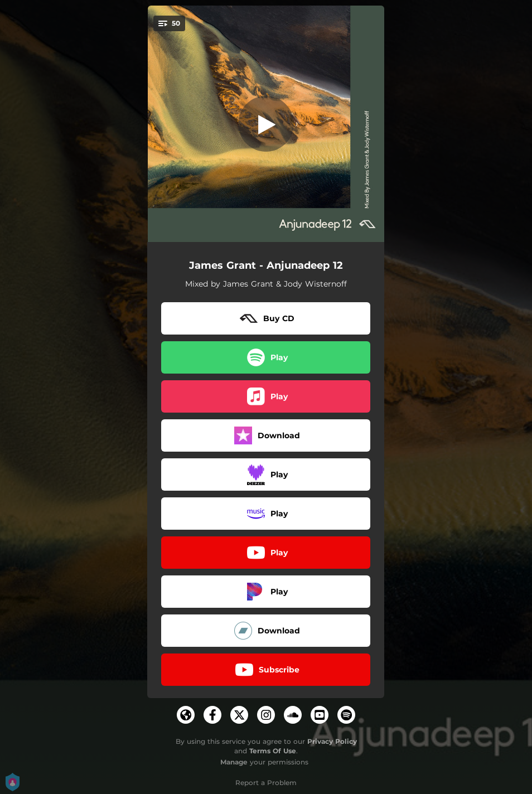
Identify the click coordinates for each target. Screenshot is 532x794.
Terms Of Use (273, 751)
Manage (234, 762)
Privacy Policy (332, 741)
